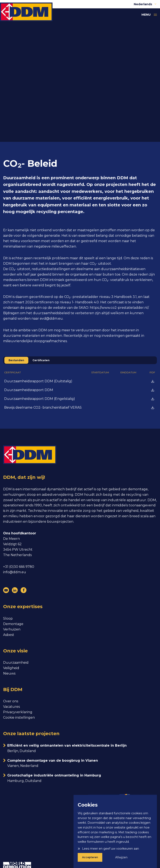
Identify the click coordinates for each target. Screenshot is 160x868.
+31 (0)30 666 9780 (19, 567)
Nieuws (9, 673)
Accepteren (90, 857)
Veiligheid (11, 668)
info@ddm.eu (15, 572)
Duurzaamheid (16, 663)
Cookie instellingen (19, 717)
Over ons (11, 701)
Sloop (8, 618)
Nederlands (145, 4)
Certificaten (41, 360)
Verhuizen (12, 629)
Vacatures (11, 707)
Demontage (13, 624)
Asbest (9, 635)
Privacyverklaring (18, 712)
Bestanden (16, 360)
